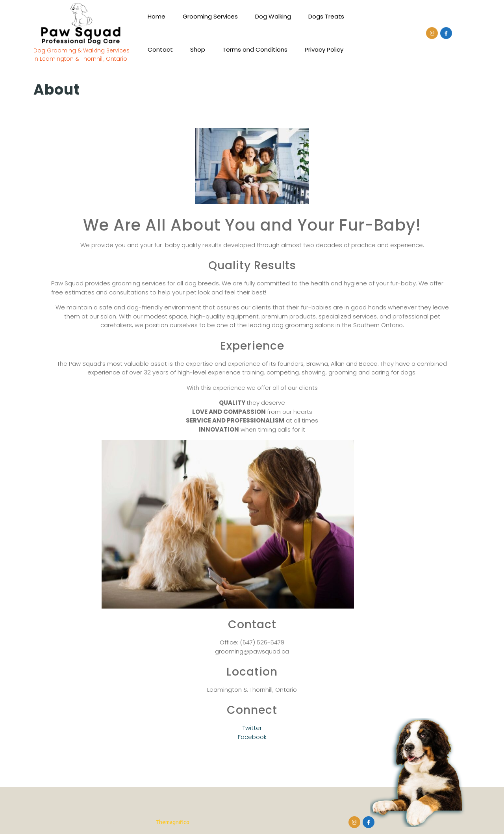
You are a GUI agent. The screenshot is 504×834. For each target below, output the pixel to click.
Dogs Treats (326, 16)
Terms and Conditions (255, 49)
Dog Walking (273, 16)
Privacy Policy (324, 49)
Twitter (252, 728)
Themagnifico (172, 822)
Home (157, 16)
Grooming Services (210, 16)
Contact (160, 49)
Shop (198, 49)
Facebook (252, 737)
